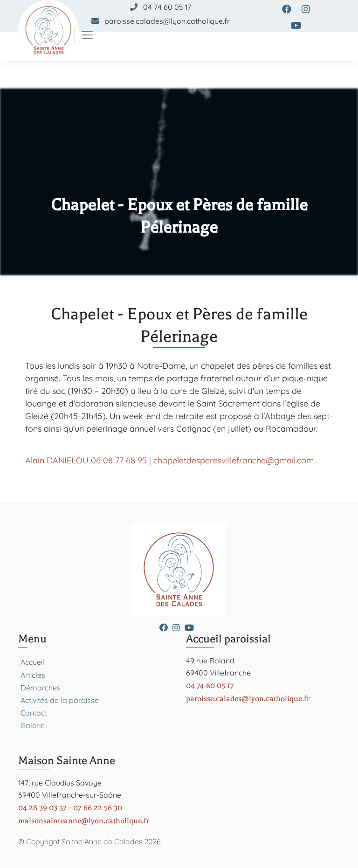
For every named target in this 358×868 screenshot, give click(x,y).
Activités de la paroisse (60, 700)
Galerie (33, 725)
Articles (33, 675)
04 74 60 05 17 (167, 7)
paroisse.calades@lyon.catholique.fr (167, 21)
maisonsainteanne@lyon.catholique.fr (84, 821)
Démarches (41, 688)
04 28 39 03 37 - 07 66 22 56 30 (70, 808)
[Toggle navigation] (87, 35)
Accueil (32, 662)
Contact (34, 713)
